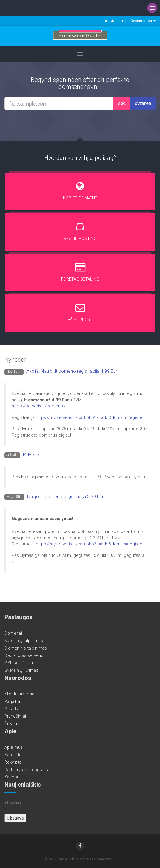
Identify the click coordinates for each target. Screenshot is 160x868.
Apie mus (14, 747)
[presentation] (81, 125)
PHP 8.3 (31, 455)
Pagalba (12, 701)
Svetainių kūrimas (21, 670)
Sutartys (13, 709)
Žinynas (12, 724)
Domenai (13, 633)
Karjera (11, 777)
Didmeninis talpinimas (26, 648)
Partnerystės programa (27, 770)
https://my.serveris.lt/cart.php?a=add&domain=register (90, 417)
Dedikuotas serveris (24, 655)
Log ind (119, 21)
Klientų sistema (19, 694)
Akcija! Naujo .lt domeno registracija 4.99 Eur (72, 371)
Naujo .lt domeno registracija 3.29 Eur (65, 497)
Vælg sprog (143, 21)
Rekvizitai (13, 762)
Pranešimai (15, 716)
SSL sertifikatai (19, 663)
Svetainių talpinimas (24, 640)
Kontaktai (13, 755)
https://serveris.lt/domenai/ (39, 406)
